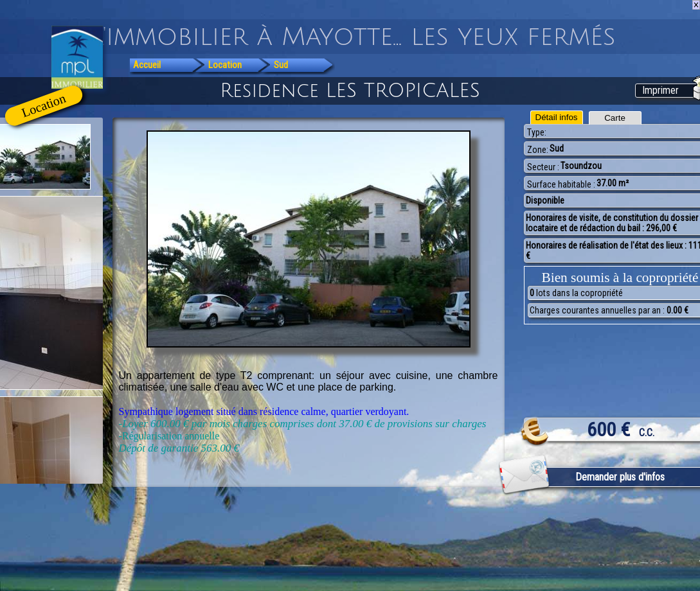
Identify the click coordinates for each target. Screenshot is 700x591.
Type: (537, 132)
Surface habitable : (561, 184)
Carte (615, 118)
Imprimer (660, 90)
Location (225, 65)
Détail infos (557, 117)
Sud (281, 65)
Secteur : (543, 167)
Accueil (147, 65)
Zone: (538, 150)
